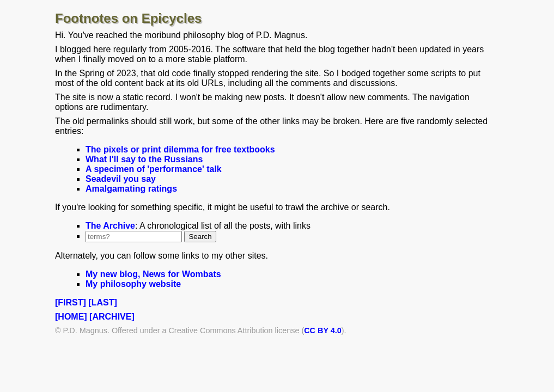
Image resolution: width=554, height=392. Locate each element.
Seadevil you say (121, 179)
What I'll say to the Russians (144, 159)
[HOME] (71, 317)
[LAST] (102, 302)
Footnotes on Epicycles (128, 18)
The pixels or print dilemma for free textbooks (180, 149)
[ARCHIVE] (112, 317)
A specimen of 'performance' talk (154, 169)
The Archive (110, 226)
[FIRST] (71, 302)
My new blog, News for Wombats (153, 274)
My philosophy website (133, 284)
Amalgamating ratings (131, 189)
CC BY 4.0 (323, 330)
